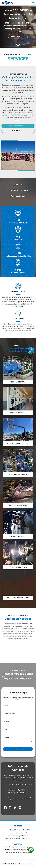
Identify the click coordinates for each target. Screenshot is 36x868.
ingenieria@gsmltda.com (18, 833)
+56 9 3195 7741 (24, 830)
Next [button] (31, 157)
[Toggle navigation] (33, 3)
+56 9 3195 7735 (12, 830)
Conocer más (16, 36)
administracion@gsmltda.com (18, 836)
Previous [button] (5, 157)
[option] (18, 27)
